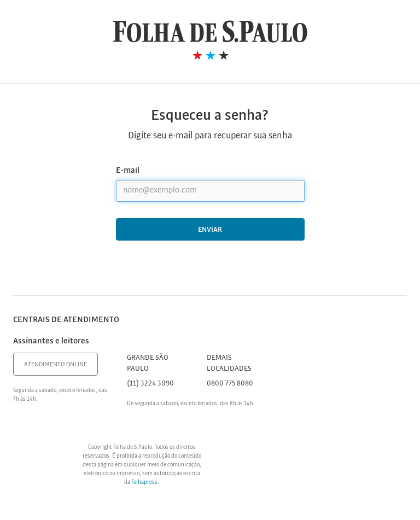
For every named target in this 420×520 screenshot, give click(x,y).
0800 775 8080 (230, 384)
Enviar (210, 230)
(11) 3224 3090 (150, 384)
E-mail (128, 171)
